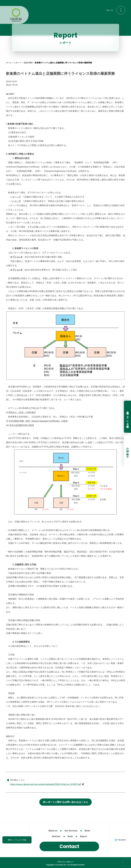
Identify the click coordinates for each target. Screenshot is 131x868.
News (87, 831)
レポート (18, 63)
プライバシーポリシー (65, 862)
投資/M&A (28, 63)
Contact (69, 846)
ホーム (9, 63)
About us (53, 831)
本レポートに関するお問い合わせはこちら (65, 802)
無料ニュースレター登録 (128, 417)
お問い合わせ (128, 451)
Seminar (56, 836)
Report (83, 836)
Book (70, 836)
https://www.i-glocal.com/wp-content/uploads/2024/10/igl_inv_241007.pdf (46, 784)
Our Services (71, 831)
